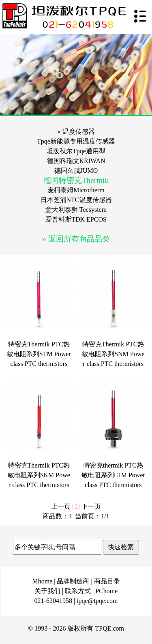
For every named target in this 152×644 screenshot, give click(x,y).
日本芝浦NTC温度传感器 (76, 200)
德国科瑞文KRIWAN (76, 161)
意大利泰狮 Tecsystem (76, 210)
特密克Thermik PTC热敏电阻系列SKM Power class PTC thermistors (39, 475)
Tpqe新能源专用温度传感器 (76, 141)
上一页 (61, 506)
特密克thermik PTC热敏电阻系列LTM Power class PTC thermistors (113, 475)
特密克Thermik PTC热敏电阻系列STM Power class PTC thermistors (39, 354)
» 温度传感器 (76, 132)
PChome (106, 591)
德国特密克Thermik (76, 180)
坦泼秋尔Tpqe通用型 (76, 151)
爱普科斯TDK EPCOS (76, 219)
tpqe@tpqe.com (97, 601)
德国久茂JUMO (76, 171)
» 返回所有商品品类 (76, 239)
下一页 (91, 506)
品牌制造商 (73, 581)
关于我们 (47, 591)
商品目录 (107, 581)
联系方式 (78, 591)
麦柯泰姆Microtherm (76, 190)
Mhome (42, 581)
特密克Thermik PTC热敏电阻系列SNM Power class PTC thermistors (113, 354)
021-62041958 (53, 601)
